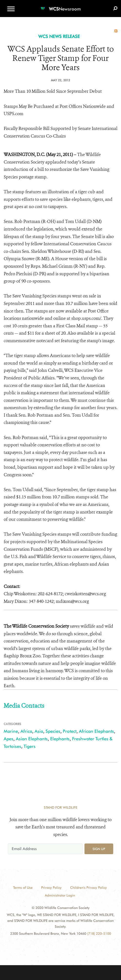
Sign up (99, 849)
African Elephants (96, 731)
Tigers (30, 746)
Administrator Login (60, 895)
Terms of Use (23, 888)
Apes (9, 739)
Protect (70, 731)
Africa (26, 731)
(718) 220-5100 (99, 934)
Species (53, 731)
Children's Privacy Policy (88, 888)
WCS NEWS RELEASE (59, 36)
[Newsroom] (61, 6)
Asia (39, 731)
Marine (11, 731)
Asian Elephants (32, 739)
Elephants (60, 739)
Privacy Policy (51, 888)
